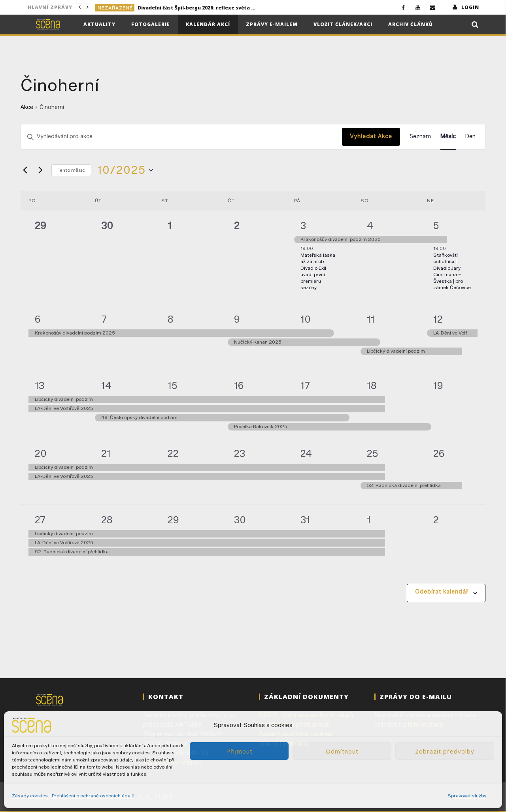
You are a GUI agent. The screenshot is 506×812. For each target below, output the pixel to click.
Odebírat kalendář (442, 592)
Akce (27, 107)
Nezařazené (115, 8)
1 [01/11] (369, 520)
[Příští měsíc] (41, 170)
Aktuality (99, 24)
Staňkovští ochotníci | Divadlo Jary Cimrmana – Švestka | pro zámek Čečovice (452, 271)
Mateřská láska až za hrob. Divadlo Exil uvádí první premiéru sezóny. (318, 271)
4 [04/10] (370, 226)
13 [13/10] (40, 386)
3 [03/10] (303, 226)
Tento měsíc (71, 170)
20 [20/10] (41, 454)
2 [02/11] (436, 520)
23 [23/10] (240, 454)
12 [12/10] (438, 319)
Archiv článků (411, 24)
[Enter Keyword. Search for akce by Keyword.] (181, 137)
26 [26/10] (439, 454)
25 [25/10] (373, 454)
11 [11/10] (371, 319)
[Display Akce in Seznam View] (420, 137)
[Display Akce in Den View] (470, 137)
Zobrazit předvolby (445, 751)
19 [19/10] (438, 386)
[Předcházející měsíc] (25, 170)
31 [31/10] (305, 520)
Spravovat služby (467, 796)
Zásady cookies (30, 796)
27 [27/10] (40, 520)
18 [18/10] (372, 386)
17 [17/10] (305, 386)
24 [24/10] (306, 454)
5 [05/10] (436, 226)
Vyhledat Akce (371, 136)
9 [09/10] (237, 319)
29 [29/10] (173, 520)
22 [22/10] (173, 454)
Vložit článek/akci (343, 24)
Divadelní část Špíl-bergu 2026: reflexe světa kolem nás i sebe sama (197, 8)
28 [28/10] (107, 520)
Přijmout (239, 751)
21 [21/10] (106, 454)
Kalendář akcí (208, 24)
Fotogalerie (151, 24)
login (470, 7)
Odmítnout (342, 751)
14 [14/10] (106, 386)
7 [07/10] (104, 319)
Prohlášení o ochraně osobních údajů (93, 796)
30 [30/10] (240, 520)
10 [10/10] (306, 319)
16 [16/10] (239, 386)
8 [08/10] (171, 319)
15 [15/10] (173, 386)
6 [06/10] (38, 319)
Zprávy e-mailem (272, 24)
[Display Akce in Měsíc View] (448, 137)
